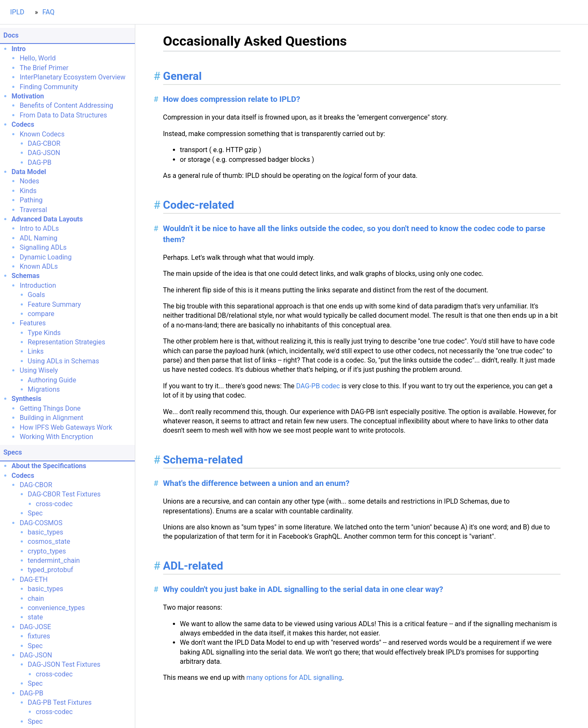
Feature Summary (55, 304)
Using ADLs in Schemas (64, 361)
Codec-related (199, 205)
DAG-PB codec (318, 386)
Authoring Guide (52, 380)
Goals (37, 295)
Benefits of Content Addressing (66, 105)
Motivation (28, 96)
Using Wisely (39, 370)
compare (41, 314)
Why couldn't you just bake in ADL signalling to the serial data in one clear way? (303, 589)
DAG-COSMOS (41, 523)
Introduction (38, 285)
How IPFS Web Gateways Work (66, 427)
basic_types (46, 532)
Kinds (28, 191)
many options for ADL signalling (294, 678)
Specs (13, 452)
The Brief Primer (44, 68)
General (183, 76)
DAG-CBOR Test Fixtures (64, 494)
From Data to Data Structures (63, 115)
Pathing (31, 200)
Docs (11, 35)
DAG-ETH (33, 579)
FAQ (48, 12)
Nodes (29, 181)
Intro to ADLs (39, 228)
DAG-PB (40, 162)
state (36, 617)
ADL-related (193, 566)
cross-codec (54, 504)
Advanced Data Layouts (47, 219)
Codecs (23, 124)
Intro (19, 49)
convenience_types (56, 608)
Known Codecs (42, 134)
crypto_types (47, 551)
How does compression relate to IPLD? (232, 99)
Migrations (44, 389)
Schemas (25, 276)
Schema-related (203, 460)
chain (36, 598)
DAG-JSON (44, 153)
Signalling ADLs (43, 247)
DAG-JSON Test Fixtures (64, 664)
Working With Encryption (56, 437)
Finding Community (49, 87)
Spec (35, 513)
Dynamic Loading (45, 257)
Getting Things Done (50, 408)
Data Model (29, 172)
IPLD (17, 12)
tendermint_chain (54, 560)
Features (33, 323)
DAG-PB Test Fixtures (60, 702)
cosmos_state (49, 541)
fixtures (39, 636)
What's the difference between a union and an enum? (256, 483)
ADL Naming (38, 238)
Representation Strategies (67, 342)
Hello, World (37, 58)
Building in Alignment (51, 418)
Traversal (33, 210)
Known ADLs (38, 266)
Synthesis (26, 399)
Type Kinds (44, 333)
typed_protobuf (51, 570)
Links (36, 351)
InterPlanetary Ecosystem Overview (72, 77)
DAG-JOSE (35, 627)
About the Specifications (49, 466)
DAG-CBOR (44, 143)
